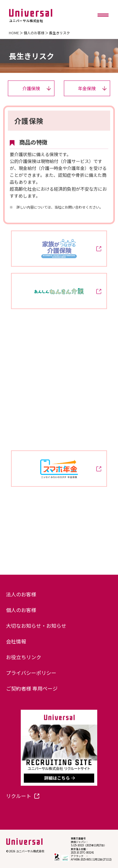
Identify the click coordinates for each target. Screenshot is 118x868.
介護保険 (37, 88)
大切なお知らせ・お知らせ (36, 626)
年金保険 (92, 88)
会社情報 (16, 641)
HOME (14, 33)
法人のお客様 (21, 594)
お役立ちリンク (24, 657)
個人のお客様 (34, 33)
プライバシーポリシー (31, 673)
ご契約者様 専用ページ (32, 688)
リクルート (23, 796)
